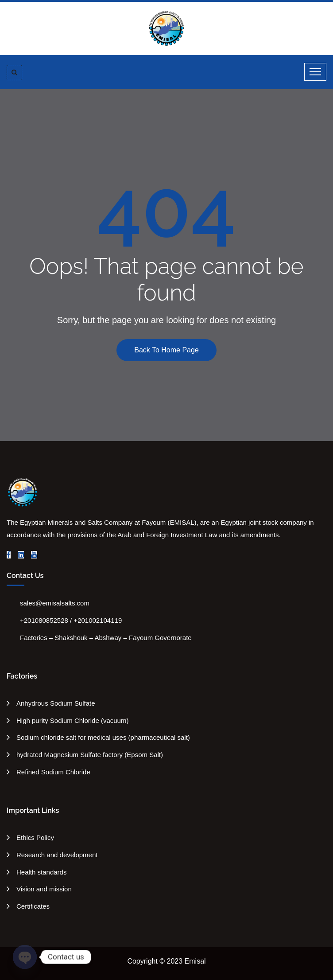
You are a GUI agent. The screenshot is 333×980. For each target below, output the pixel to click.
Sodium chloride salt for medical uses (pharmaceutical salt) (103, 737)
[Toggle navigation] (315, 72)
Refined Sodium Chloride (53, 772)
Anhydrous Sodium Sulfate (56, 703)
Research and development (57, 855)
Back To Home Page (166, 350)
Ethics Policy (35, 837)
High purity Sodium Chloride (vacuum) (72, 720)
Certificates (33, 906)
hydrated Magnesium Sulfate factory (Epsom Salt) (90, 755)
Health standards (41, 872)
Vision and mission (44, 889)
